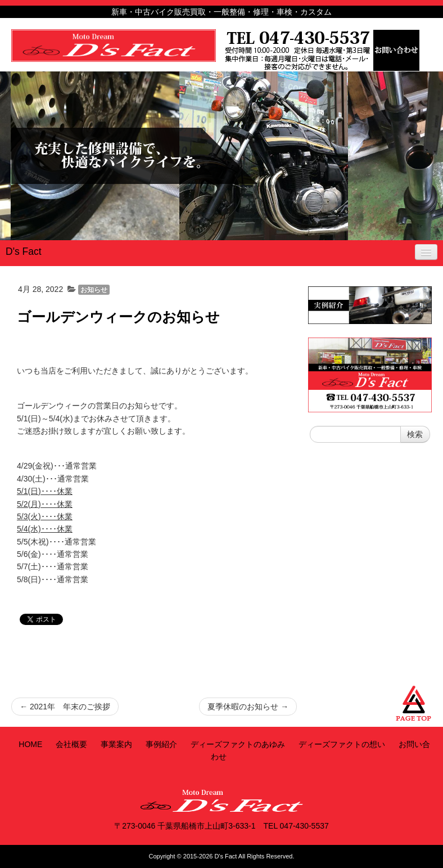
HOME (30, 744)
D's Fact (24, 251)
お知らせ (94, 290)
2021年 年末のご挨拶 (65, 707)
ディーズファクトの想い (342, 744)
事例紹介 (161, 744)
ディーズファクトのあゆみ (238, 744)
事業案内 (116, 744)
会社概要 (71, 744)
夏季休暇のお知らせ (248, 707)
